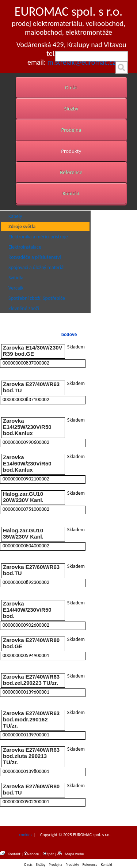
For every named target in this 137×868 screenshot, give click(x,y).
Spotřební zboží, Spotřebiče (37, 298)
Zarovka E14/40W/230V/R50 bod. (27, 610)
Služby (71, 109)
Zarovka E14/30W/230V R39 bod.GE (33, 351)
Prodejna (71, 130)
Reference (71, 172)
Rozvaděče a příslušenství (35, 257)
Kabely (15, 216)
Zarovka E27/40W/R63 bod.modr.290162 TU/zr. (31, 719)
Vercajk (16, 288)
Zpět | (50, 854)
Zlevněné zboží (24, 308)
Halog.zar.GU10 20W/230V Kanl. (23, 497)
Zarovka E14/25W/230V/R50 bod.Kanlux (27, 427)
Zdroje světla (22, 227)
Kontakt (71, 193)
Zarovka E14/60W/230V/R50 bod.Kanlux (27, 463)
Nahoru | (34, 854)
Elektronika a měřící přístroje (38, 237)
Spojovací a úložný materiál (37, 267)
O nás (71, 87)
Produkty (71, 151)
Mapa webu (71, 854)
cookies (25, 835)
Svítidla (16, 278)
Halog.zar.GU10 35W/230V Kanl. (23, 533)
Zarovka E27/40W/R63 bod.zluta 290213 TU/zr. (31, 756)
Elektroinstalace (25, 247)
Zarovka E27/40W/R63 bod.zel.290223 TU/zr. (31, 680)
